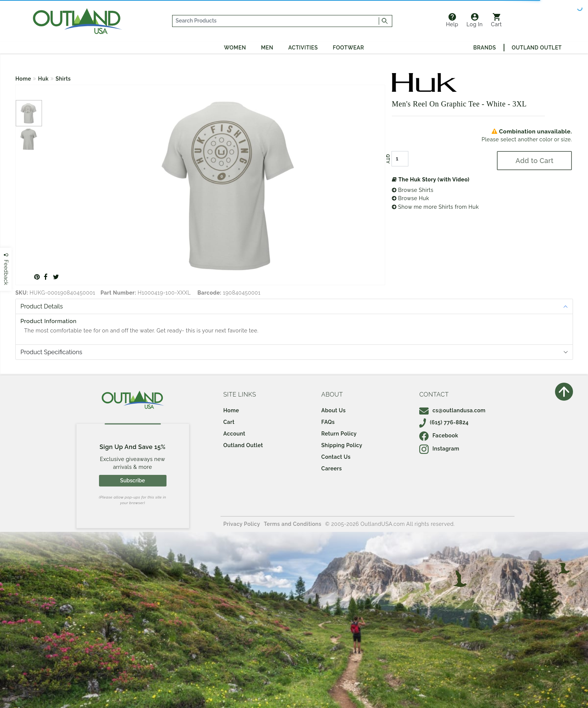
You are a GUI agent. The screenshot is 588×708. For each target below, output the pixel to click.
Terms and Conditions (293, 524)
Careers (332, 469)
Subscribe (132, 480)
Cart (496, 20)
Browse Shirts (413, 190)
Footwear (349, 48)
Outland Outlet (537, 48)
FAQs (328, 422)
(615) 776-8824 (444, 422)
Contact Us (336, 457)
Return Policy (339, 434)
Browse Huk (410, 198)
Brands (484, 48)
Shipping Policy (342, 445)
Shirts (63, 79)
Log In (475, 20)
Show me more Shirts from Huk (435, 207)
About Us (334, 410)
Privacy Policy (242, 524)
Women (235, 48)
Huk (43, 79)
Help (452, 20)
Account (235, 434)
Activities (303, 48)
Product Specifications (52, 352)
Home (23, 79)
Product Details (42, 306)
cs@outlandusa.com (452, 410)
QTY (388, 159)
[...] (276, 21)
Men (267, 48)
